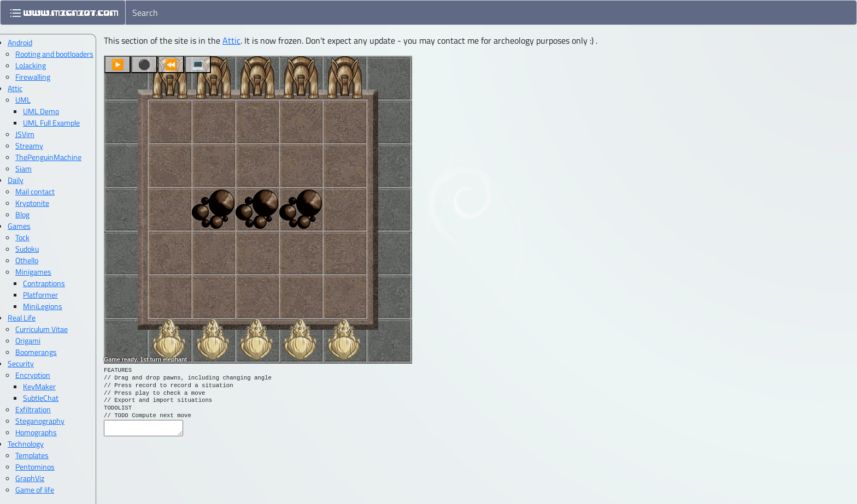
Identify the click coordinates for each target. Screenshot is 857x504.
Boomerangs (36, 352)
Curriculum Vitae (42, 329)
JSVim (25, 134)
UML (23, 100)
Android (20, 42)
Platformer (40, 295)
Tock (22, 237)
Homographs (36, 432)
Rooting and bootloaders (54, 54)
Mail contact (35, 191)
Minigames (33, 272)
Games (19, 226)
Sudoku (27, 249)
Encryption (33, 375)
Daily (16, 180)
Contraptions (44, 283)
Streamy (29, 146)
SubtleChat (41, 398)
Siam (24, 168)
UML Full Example (51, 123)
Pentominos (35, 467)
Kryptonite (32, 203)
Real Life (22, 318)
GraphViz (30, 478)
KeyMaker (39, 386)
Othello (27, 260)
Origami (28, 340)
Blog (22, 214)
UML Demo (41, 111)
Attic (231, 40)
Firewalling (33, 77)
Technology (26, 444)
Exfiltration (33, 409)
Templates (32, 455)
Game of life (35, 490)
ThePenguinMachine (48, 157)
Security (21, 363)
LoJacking (31, 65)
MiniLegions (43, 306)
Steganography (40, 421)
